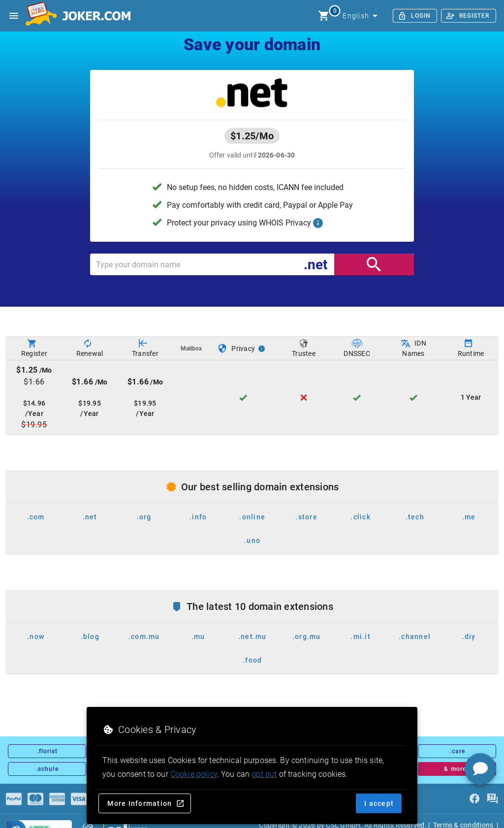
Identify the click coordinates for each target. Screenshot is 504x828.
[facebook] (474, 799)
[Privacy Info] (262, 349)
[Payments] (14, 799)
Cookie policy (194, 774)
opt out (264, 774)
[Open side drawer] (14, 16)
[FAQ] (492, 799)
